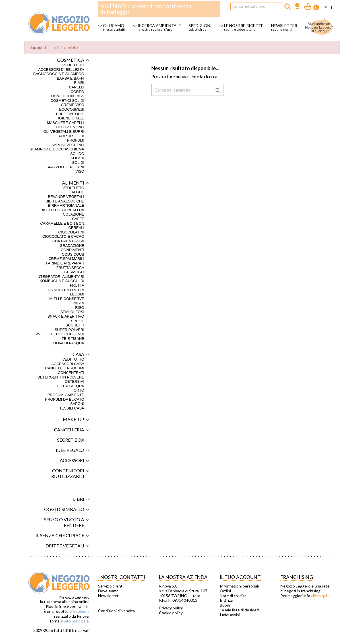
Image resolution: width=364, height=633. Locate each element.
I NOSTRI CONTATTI (122, 577)
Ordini (225, 591)
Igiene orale (71, 118)
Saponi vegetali (68, 145)
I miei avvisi (230, 615)
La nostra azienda (183, 577)
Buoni (225, 605)
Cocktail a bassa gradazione (67, 243)
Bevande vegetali (66, 197)
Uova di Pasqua (69, 343)
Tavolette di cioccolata (59, 334)
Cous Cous (73, 254)
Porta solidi (72, 136)
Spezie (78, 321)
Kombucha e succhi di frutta (62, 283)
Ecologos (81, 611)
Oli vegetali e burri (64, 132)
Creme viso (73, 105)
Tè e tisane (73, 339)
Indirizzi (227, 600)
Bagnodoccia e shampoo (59, 74)
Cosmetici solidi (67, 101)
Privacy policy (171, 608)
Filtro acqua (71, 386)
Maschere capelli (66, 123)
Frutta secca (70, 268)
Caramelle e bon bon (62, 223)
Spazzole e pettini (65, 167)
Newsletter (108, 596)
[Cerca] (257, 6)
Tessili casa (72, 408)
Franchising (297, 577)
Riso (80, 308)
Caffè (78, 219)
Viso (80, 171)
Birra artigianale (66, 205)
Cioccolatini (71, 232)
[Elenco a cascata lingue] (328, 8)
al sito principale (75, 621)
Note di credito (233, 596)
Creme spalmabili (66, 259)
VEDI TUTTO (73, 65)
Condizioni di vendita (116, 611)
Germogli (74, 272)
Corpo (77, 92)
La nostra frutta (66, 290)
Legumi (77, 294)
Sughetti (75, 325)
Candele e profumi (65, 368)
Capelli (77, 87)
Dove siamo (108, 591)
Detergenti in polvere (61, 377)
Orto (79, 390)
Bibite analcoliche (65, 201)
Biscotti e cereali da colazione (62, 212)
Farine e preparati (65, 263)
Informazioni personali (239, 586)
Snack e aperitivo (66, 316)
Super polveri (69, 330)
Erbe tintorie (70, 114)
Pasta (78, 303)
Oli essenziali (70, 127)
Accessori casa (68, 364)
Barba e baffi (71, 78)
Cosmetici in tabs (66, 96)
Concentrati (71, 373)
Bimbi (79, 83)
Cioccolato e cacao (63, 236)
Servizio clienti (111, 586)
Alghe (78, 192)
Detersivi (74, 381)
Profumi (76, 140)
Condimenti (73, 250)
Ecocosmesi (72, 109)
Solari (77, 158)
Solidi (78, 163)
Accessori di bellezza (61, 70)
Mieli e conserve (67, 299)
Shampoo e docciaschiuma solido (57, 151)
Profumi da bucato (65, 399)
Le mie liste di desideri (239, 610)
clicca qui (319, 596)
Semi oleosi (72, 312)
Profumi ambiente (66, 395)
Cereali (76, 228)
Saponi (77, 404)
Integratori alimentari (60, 277)
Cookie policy (171, 613)
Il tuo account (240, 577)
